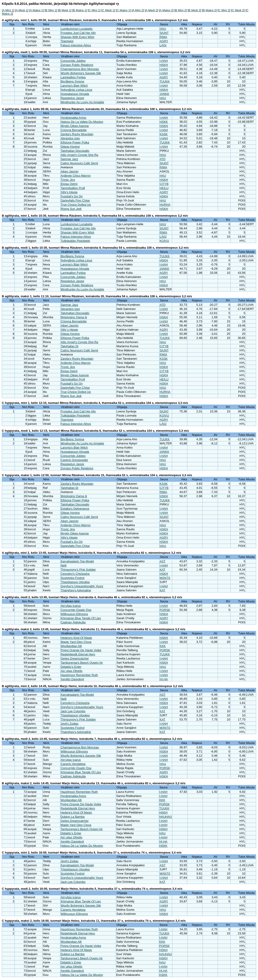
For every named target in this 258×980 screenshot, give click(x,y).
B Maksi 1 (80, 10)
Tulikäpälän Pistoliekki (75, 241)
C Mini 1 (94, 10)
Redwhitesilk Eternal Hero (78, 654)
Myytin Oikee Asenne (75, 126)
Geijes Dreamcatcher (75, 658)
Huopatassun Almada (75, 94)
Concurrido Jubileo (73, 61)
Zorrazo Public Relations (77, 65)
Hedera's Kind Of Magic (77, 638)
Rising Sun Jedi (71, 209)
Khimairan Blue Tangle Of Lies (81, 618)
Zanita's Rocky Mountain (77, 134)
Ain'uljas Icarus (71, 606)
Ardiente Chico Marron (76, 176)
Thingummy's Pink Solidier (78, 570)
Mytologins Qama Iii (74, 317)
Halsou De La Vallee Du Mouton (82, 122)
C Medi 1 (108, 10)
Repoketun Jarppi (72, 98)
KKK (163, 646)
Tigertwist (67, 41)
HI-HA (164, 679)
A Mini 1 (8, 10)
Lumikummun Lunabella (77, 29)
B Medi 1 (65, 10)
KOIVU (164, 241)
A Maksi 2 (166, 10)
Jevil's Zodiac (70, 724)
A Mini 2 (138, 10)
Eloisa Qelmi (69, 184)
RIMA (164, 37)
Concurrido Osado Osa (76, 610)
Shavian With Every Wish (78, 37)
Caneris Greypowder (74, 460)
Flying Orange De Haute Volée (81, 650)
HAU (163, 29)
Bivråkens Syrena (72, 81)
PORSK (165, 610)
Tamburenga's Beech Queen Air (82, 663)
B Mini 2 (181, 10)
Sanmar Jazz (70, 159)
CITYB (164, 184)
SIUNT (164, 33)
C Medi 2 (238, 10)
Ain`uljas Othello (72, 671)
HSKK (164, 122)
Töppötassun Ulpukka (75, 582)
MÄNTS (165, 578)
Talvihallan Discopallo (75, 151)
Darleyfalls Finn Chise (75, 200)
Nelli (64, 565)
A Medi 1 (22, 10)
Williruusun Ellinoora (74, 614)
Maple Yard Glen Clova (76, 642)
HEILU (164, 188)
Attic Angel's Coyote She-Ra (80, 155)
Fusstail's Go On (72, 196)
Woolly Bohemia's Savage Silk (81, 73)
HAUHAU (166, 817)
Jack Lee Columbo (73, 711)
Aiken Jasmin (70, 171)
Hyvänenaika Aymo (74, 118)
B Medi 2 (194, 10)
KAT (162, 570)
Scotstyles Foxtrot (73, 578)
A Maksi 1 (36, 10)
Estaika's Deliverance (75, 509)
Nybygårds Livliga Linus (77, 90)
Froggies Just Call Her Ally (78, 33)
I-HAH (164, 61)
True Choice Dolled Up (76, 205)
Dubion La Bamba (72, 817)
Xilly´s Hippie (69, 330)
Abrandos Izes (70, 138)
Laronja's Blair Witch (74, 86)
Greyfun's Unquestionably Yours (82, 586)
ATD (163, 159)
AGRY (164, 41)
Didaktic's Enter (71, 667)
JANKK (164, 94)
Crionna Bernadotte (74, 130)
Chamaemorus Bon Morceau (80, 69)
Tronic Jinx (68, 180)
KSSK (164, 134)
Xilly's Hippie (69, 192)
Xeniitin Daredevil (72, 679)
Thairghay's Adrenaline (76, 590)
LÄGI (163, 45)
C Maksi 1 (123, 10)
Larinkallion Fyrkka (73, 77)
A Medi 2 (151, 10)
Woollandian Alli (71, 646)
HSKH (164, 65)
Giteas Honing (70, 147)
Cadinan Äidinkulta (73, 622)
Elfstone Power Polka (75, 142)
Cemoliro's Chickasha (75, 574)
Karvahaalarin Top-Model (77, 561)
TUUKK (165, 81)
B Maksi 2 (209, 10)
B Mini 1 (51, 10)
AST (163, 561)
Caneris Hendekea (73, 764)
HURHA (165, 205)
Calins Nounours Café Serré (80, 163)
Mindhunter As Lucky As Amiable (83, 102)
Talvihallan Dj (70, 346)
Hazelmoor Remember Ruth (79, 675)
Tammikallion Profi (73, 188)
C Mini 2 (224, 10)
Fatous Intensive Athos (76, 45)
